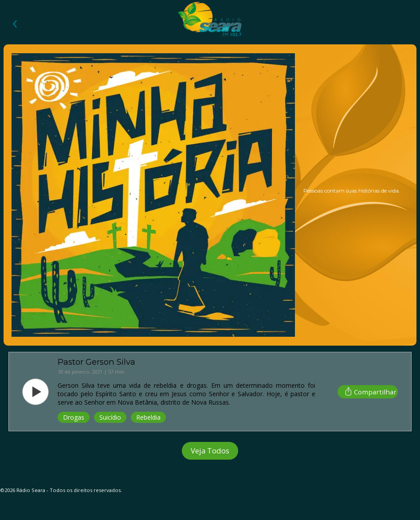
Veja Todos (210, 451)
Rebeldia (148, 417)
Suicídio (110, 417)
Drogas (74, 417)
